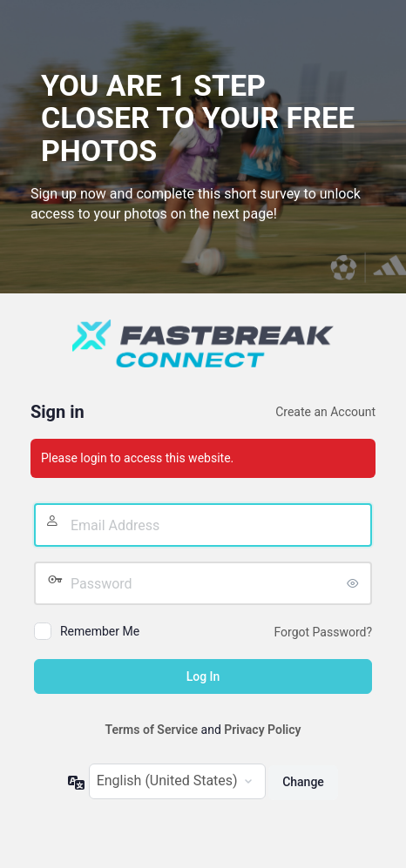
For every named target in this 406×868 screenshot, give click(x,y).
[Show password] (355, 583)
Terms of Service (152, 730)
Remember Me (100, 631)
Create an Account (325, 412)
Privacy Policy (262, 730)
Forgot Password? (324, 632)
